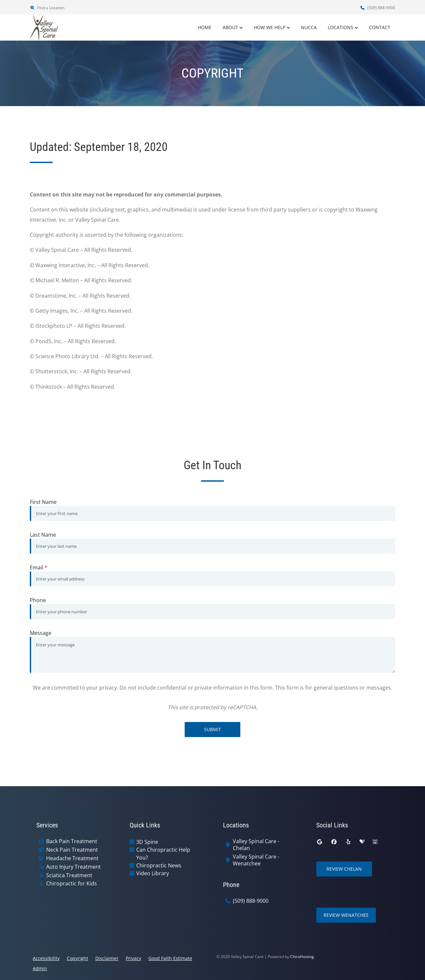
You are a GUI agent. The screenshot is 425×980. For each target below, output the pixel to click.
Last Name (43, 535)
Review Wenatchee (346, 915)
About (230, 27)
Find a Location (47, 8)
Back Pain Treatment (72, 841)
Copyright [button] (77, 958)
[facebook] (334, 842)
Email (39, 567)
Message (41, 633)
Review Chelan (344, 869)
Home (205, 27)
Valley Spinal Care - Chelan (256, 845)
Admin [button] (40, 968)
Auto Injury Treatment (74, 867)
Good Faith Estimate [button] (170, 958)
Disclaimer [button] (107, 958)
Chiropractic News (159, 865)
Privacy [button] (133, 958)
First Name (43, 502)
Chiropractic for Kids (72, 884)
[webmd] (375, 842)
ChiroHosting (302, 957)
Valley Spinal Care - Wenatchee (256, 860)
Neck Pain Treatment (72, 850)
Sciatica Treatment (69, 875)
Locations (341, 27)
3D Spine (147, 842)
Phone (38, 600)
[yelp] (348, 842)
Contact (380, 27)
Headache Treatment (72, 858)
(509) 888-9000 (378, 8)
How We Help (269, 27)
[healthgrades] (362, 842)
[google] (320, 842)
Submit (212, 729)
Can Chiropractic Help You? (163, 854)
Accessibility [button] (46, 958)
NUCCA (309, 27)
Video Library (153, 873)
